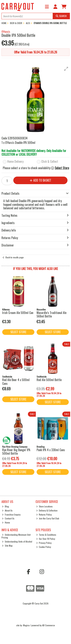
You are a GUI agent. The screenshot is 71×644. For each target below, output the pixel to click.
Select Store (62, 168)
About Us (7, 510)
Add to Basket (40, 180)
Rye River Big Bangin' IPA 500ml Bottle (16, 452)
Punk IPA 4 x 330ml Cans (51, 450)
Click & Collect (50, 162)
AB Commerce (49, 625)
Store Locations (45, 506)
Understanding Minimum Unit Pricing (16, 536)
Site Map (7, 546)
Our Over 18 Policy (46, 539)
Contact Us (8, 518)
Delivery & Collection (47, 510)
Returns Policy (44, 514)
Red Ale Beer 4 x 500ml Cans (16, 382)
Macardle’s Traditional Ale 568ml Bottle (51, 314)
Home (6, 522)
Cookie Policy (44, 547)
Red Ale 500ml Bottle (49, 380)
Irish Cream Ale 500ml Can (18, 313)
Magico (26, 625)
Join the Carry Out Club (48, 518)
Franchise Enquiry (11, 514)
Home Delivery (15, 162)
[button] (66, 69)
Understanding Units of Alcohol (17, 541)
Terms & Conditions (46, 535)
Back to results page (15, 257)
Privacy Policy (44, 543)
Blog (5, 506)
